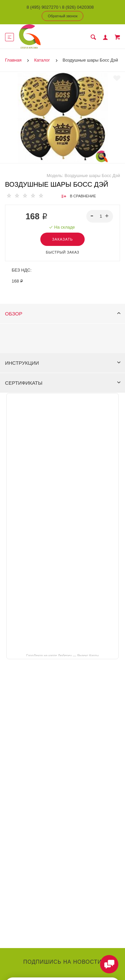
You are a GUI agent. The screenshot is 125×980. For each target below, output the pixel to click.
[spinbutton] (100, 216)
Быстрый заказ (62, 252)
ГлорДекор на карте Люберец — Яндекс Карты (62, 655)
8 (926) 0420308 (78, 7)
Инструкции (63, 363)
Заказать (62, 239)
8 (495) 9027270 (42, 7)
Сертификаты (63, 383)
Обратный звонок (63, 16)
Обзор (63, 314)
